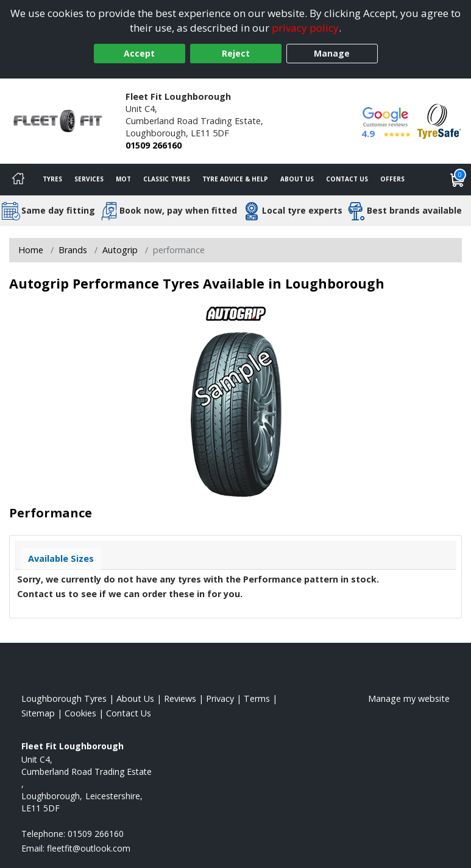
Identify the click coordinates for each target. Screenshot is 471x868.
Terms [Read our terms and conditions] (257, 698)
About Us (297, 179)
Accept (139, 53)
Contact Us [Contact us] (347, 179)
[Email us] (89, 848)
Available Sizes (61, 558)
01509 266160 (154, 145)
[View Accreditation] (439, 120)
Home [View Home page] (31, 250)
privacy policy (305, 28)
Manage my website (409, 698)
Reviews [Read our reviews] (180, 698)
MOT (123, 179)
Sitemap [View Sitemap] (38, 713)
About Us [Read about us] (135, 698)
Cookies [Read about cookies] (80, 713)
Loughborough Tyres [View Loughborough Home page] (64, 698)
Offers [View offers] (392, 179)
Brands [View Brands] (73, 250)
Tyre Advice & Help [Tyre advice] (235, 179)
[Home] (18, 180)
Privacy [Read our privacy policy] (220, 698)
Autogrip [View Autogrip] (120, 250)
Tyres (52, 179)
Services (89, 179)
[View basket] (458, 180)
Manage (332, 53)
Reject (236, 53)
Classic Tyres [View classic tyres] (167, 179)
